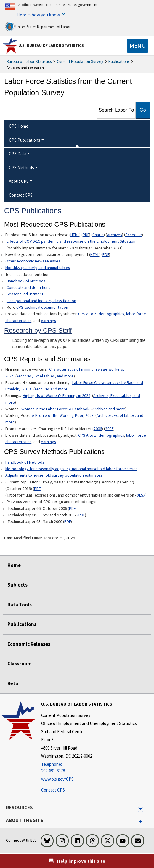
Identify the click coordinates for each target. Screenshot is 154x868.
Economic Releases (29, 644)
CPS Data (18, 154)
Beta (13, 683)
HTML (75, 235)
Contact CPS (53, 790)
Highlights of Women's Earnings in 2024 (57, 395)
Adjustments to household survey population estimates (54, 475)
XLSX (141, 495)
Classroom (20, 664)
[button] (141, 809)
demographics (111, 314)
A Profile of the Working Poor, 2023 (63, 415)
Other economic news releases (33, 261)
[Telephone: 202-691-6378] (89, 768)
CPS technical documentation (42, 307)
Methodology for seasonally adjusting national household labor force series (71, 469)
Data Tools (20, 605)
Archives (114, 235)
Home (14, 565)
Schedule (134, 235)
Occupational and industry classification (41, 301)
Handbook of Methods (26, 281)
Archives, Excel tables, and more (45, 376)
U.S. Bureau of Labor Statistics (51, 45)
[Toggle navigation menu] (138, 46)
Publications (119, 61)
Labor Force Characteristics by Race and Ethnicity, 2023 (74, 386)
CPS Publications (25, 140)
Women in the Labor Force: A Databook (55, 409)
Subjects (17, 585)
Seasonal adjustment (25, 294)
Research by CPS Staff (38, 330)
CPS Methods (21, 168)
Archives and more (51, 389)
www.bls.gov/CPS (57, 779)
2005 (109, 429)
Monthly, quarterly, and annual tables (38, 268)
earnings (48, 321)
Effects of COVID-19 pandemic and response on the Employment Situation (71, 241)
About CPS (19, 181)
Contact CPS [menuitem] (21, 195)
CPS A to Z (87, 314)
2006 (98, 429)
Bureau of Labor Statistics (29, 61)
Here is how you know (38, 15)
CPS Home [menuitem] (19, 126)
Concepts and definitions (28, 287)
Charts (98, 235)
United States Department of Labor (38, 26)
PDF (86, 235)
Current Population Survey (80, 61)
